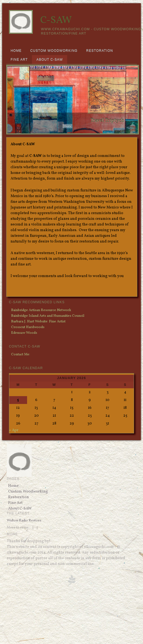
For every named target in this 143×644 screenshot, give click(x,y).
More (67, 126)
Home (16, 51)
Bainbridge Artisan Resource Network (41, 310)
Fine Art (19, 60)
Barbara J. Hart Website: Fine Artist (38, 321)
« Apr (14, 430)
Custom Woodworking (54, 51)
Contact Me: (21, 354)
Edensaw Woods (24, 333)
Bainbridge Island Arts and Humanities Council (48, 316)
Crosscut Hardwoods (28, 327)
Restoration (100, 51)
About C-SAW (49, 60)
